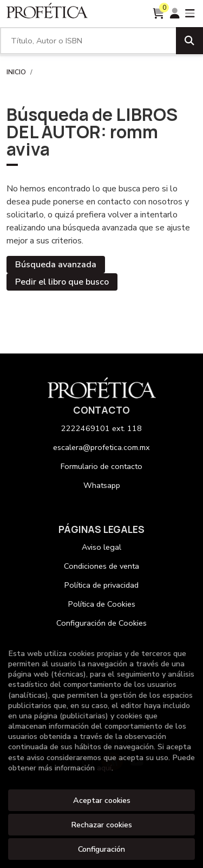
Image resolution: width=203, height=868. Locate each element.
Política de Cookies (102, 604)
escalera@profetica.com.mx (101, 447)
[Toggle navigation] (190, 14)
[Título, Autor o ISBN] (88, 41)
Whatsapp (102, 485)
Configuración (101, 849)
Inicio (16, 72)
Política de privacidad (101, 585)
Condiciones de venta (101, 566)
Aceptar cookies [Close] (102, 800)
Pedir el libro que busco (62, 282)
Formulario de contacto (101, 466)
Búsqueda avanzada (56, 265)
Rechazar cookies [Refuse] (101, 825)
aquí (104, 768)
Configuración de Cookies (101, 623)
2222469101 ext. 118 (101, 428)
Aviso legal (101, 547)
